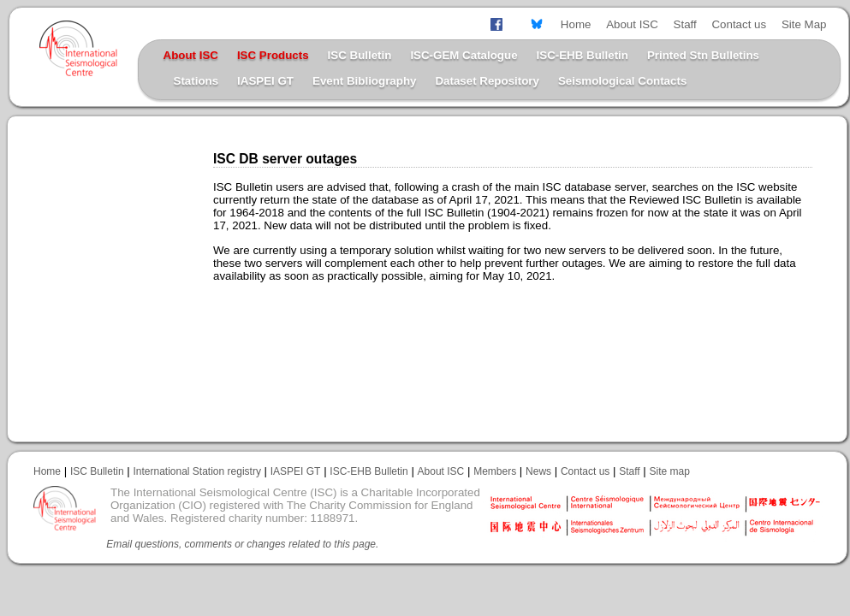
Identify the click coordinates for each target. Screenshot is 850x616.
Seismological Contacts (622, 81)
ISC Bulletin (360, 55)
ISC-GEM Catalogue (464, 55)
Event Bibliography (364, 81)
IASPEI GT (265, 81)
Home (576, 24)
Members (495, 471)
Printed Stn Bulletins (703, 55)
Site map (670, 471)
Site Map (804, 24)
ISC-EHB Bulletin (583, 55)
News (538, 471)
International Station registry (196, 471)
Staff (685, 24)
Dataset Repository (487, 81)
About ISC (632, 24)
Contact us (739, 24)
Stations (196, 81)
